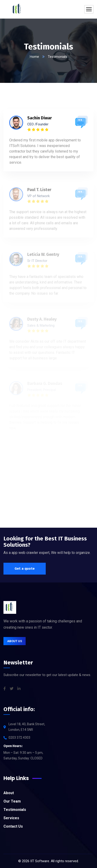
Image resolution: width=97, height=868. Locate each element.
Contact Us (13, 826)
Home (34, 57)
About (9, 793)
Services (11, 818)
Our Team (12, 801)
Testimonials (15, 810)
